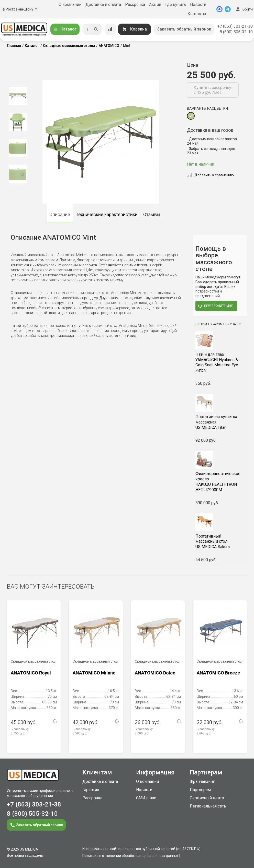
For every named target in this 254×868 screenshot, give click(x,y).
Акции (155, 4)
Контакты (197, 14)
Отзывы (152, 214)
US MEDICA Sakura (220, 542)
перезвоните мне (215, 306)
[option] (18, 96)
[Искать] (96, 29)
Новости (198, 4)
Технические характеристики (107, 214)
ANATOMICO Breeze (218, 673)
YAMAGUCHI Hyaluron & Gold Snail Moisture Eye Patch (220, 362)
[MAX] (219, 9)
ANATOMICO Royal (31, 673)
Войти (244, 9)
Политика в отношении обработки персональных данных (130, 856)
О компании (70, 4)
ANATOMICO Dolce (155, 673)
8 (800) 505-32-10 (236, 32)
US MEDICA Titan (220, 422)
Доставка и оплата (103, 4)
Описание (60, 214)
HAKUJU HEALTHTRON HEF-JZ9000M (220, 482)
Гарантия (91, 790)
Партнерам (200, 790)
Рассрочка (135, 4)
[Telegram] (228, 9)
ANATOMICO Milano (94, 673)
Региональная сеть (208, 806)
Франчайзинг (202, 781)
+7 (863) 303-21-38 (235, 26)
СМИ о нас (146, 798)
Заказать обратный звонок (184, 29)
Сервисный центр (207, 798)
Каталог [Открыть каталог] (65, 29)
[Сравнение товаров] (110, 29)
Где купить (176, 4)
